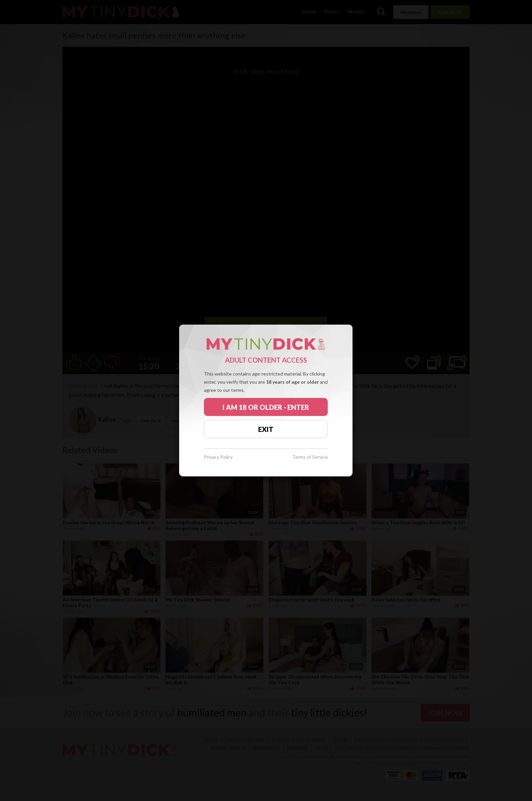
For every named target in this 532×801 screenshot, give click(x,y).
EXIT (266, 429)
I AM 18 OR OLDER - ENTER (266, 407)
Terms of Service (310, 457)
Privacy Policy (218, 457)
